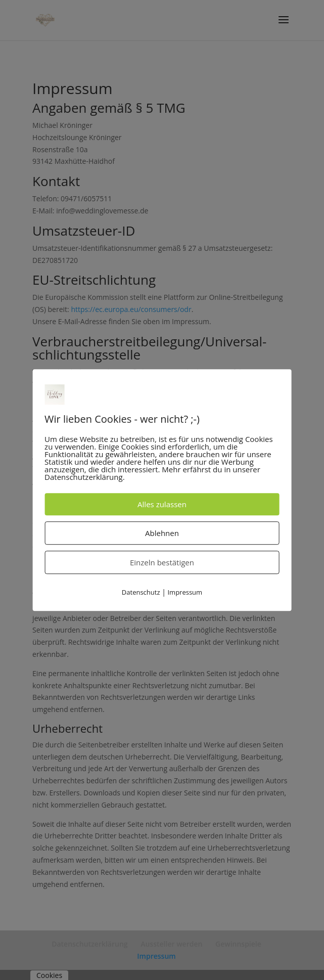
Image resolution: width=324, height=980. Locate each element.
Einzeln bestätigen (162, 562)
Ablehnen (162, 533)
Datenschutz (141, 592)
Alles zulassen (162, 504)
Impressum (185, 592)
